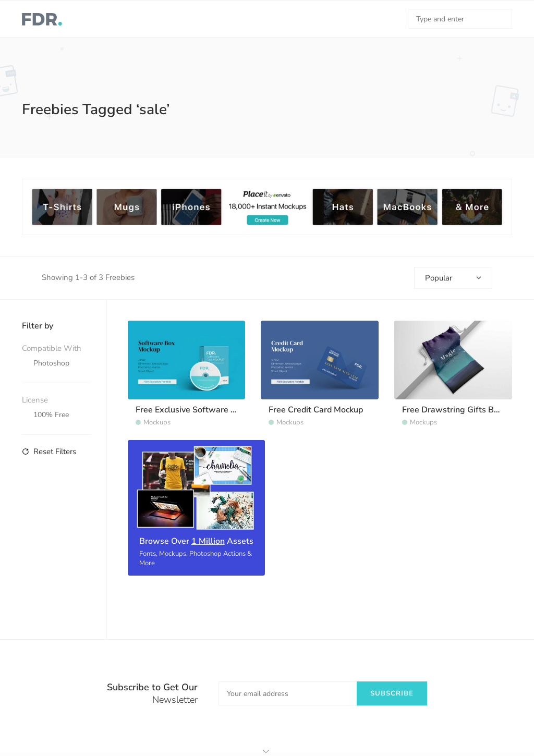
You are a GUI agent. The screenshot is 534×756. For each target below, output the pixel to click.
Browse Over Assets (196, 541)
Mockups (157, 422)
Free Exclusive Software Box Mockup (206, 410)
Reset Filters (49, 452)
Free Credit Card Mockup (316, 410)
